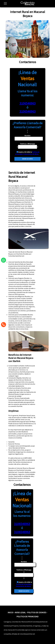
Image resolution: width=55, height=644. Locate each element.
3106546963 (27, 103)
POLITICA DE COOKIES (37, 612)
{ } (24, 574)
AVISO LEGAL (20, 612)
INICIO (10, 612)
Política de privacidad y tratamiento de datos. (27, 153)
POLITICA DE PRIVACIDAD (27, 616)
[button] (5, 5)
